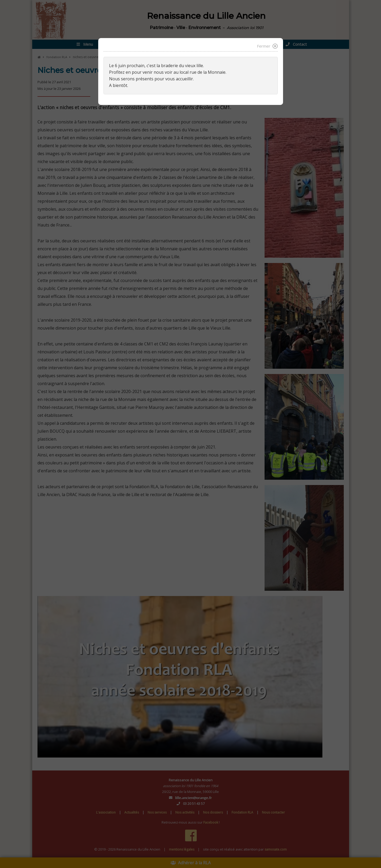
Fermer (267, 46)
